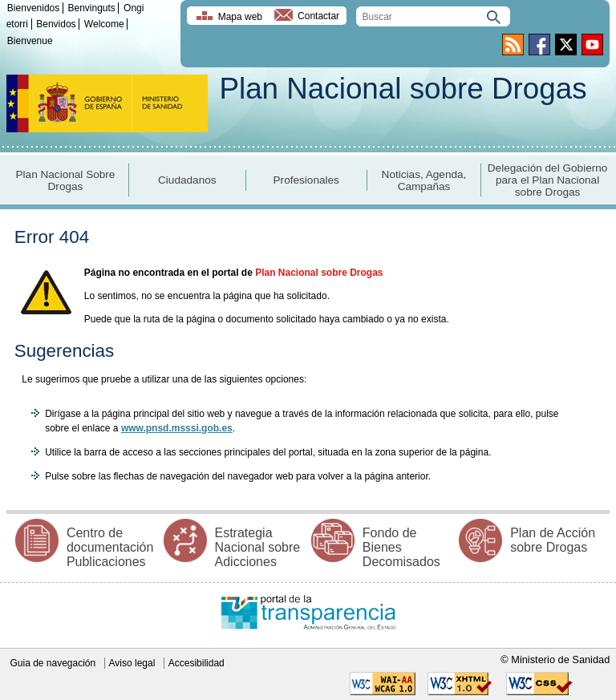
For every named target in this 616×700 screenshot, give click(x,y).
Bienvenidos (33, 8)
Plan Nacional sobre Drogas (403, 89)
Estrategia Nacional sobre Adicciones (258, 547)
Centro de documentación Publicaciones (110, 547)
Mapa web (240, 17)
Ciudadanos (187, 180)
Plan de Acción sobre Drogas (553, 540)
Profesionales (306, 180)
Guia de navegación (53, 663)
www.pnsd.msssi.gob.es (177, 428)
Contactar (318, 17)
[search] (433, 16)
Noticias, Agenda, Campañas (424, 180)
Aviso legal (132, 663)
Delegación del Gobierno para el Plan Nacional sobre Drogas (548, 180)
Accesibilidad (197, 663)
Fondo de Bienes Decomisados (401, 547)
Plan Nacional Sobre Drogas (66, 180)
